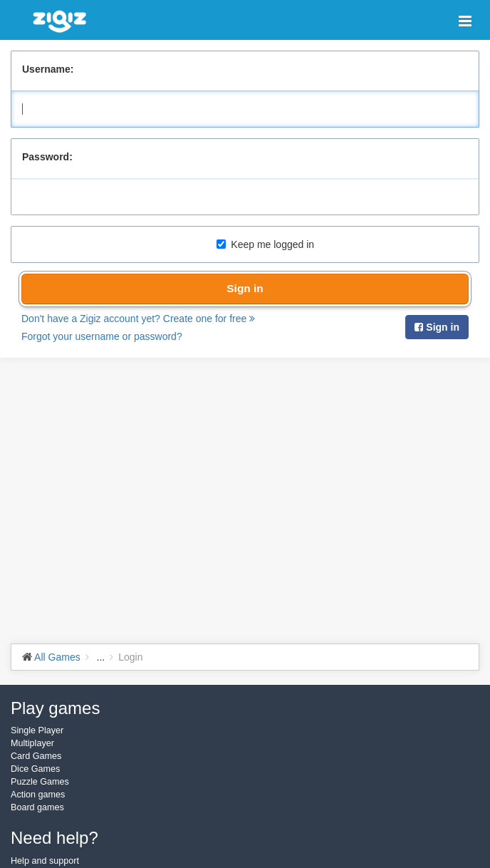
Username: (48, 69)
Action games (38, 795)
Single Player (37, 730)
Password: (47, 157)
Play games (55, 708)
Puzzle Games (40, 782)
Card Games (36, 756)
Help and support (45, 861)
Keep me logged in (265, 244)
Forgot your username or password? (102, 336)
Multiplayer (32, 743)
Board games (37, 807)
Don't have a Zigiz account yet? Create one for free (138, 319)
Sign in (245, 288)
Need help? (54, 838)
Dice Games (35, 769)
